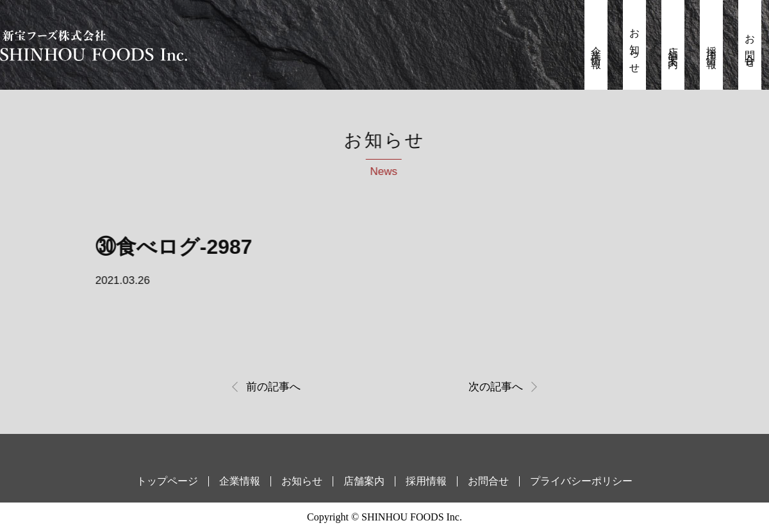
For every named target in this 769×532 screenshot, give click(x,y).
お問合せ (750, 47)
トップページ (167, 481)
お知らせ (635, 47)
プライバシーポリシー (581, 481)
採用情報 (712, 47)
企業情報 (596, 47)
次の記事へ (496, 387)
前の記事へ (273, 387)
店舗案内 (673, 47)
